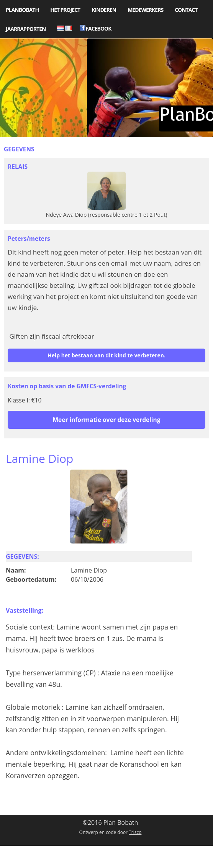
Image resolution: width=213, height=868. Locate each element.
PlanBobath (22, 10)
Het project (65, 10)
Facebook (95, 28)
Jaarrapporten (26, 29)
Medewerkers (145, 10)
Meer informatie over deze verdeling (107, 420)
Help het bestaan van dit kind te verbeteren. (106, 355)
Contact (186, 10)
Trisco (135, 832)
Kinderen (104, 10)
